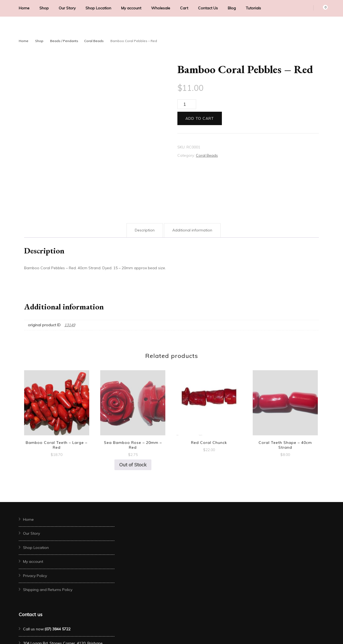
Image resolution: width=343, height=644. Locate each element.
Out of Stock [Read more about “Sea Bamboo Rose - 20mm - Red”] (133, 423)
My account (131, 8)
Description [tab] (145, 189)
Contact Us (208, 8)
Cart (184, 8)
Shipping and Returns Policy (48, 548)
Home (24, 8)
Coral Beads (207, 155)
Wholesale (161, 8)
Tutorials (253, 8)
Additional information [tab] (192, 189)
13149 (70, 284)
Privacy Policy (35, 534)
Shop (44, 8)
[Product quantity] (187, 104)
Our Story (67, 8)
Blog (232, 8)
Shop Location (98, 8)
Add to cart (200, 118)
